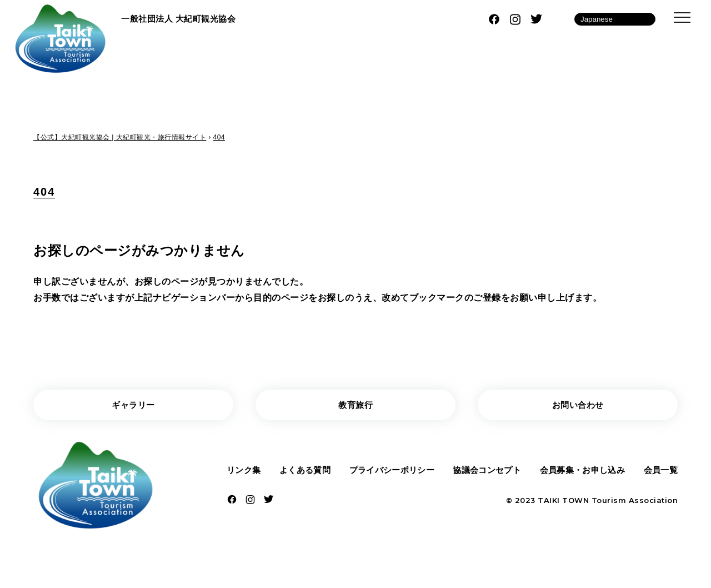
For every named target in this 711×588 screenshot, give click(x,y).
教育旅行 (355, 405)
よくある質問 (304, 472)
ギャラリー (134, 405)
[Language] (615, 19)
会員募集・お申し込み (582, 472)
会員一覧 (659, 472)
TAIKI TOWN (563, 503)
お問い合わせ (578, 405)
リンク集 (245, 472)
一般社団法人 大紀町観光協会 (182, 19)
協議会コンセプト (486, 472)
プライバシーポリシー (391, 472)
